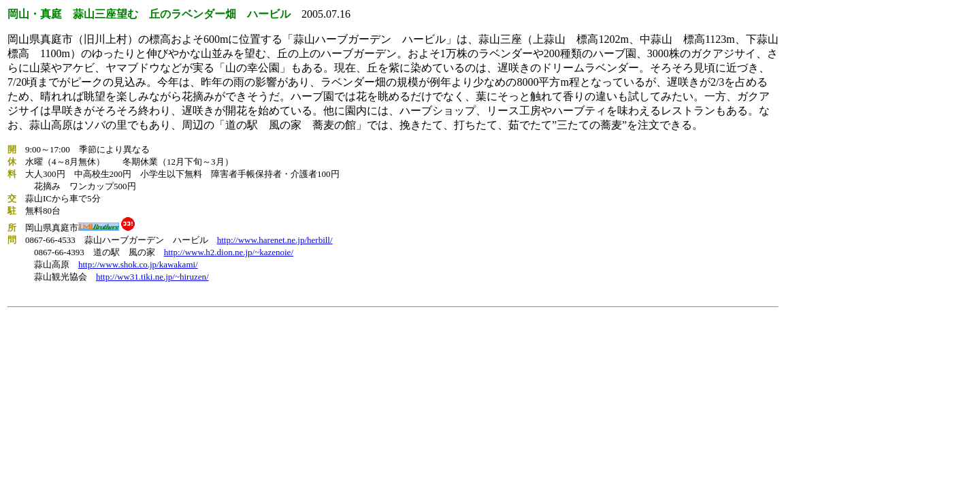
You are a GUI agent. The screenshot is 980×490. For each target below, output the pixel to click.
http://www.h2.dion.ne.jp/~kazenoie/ (229, 252)
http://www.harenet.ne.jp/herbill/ (275, 240)
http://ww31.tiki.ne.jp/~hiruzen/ (152, 277)
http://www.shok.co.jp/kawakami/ (138, 264)
